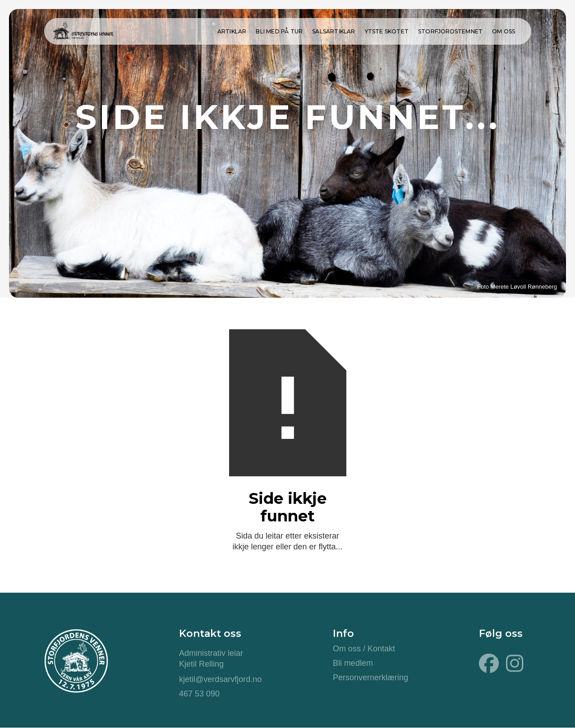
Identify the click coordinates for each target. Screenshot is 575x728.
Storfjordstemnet (450, 31)
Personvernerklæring (370, 677)
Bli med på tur (279, 31)
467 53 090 (199, 694)
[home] (83, 29)
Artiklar (232, 31)
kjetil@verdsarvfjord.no (220, 679)
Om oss (504, 31)
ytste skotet (387, 31)
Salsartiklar (333, 31)
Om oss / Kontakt (364, 649)
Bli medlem (353, 663)
